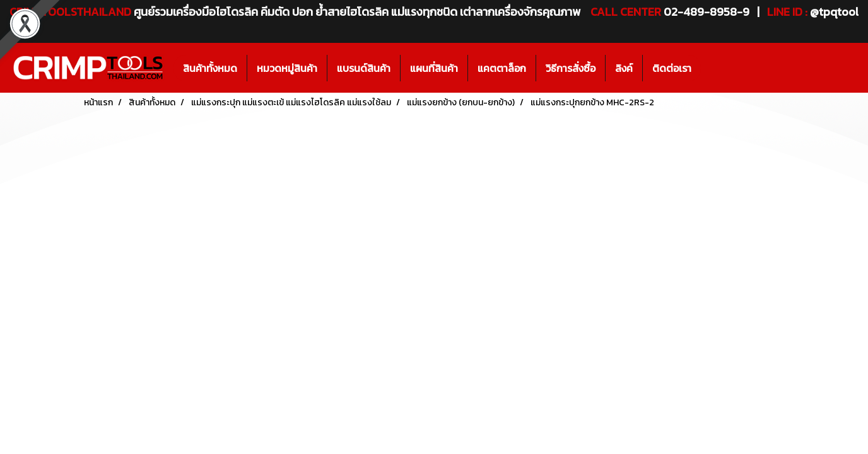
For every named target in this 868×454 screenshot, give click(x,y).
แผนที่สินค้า (434, 68)
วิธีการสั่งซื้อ (571, 68)
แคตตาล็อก (502, 68)
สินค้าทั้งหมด (210, 68)
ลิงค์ (624, 68)
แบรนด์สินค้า (364, 68)
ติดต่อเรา (672, 68)
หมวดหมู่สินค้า (287, 68)
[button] (712, 68)
